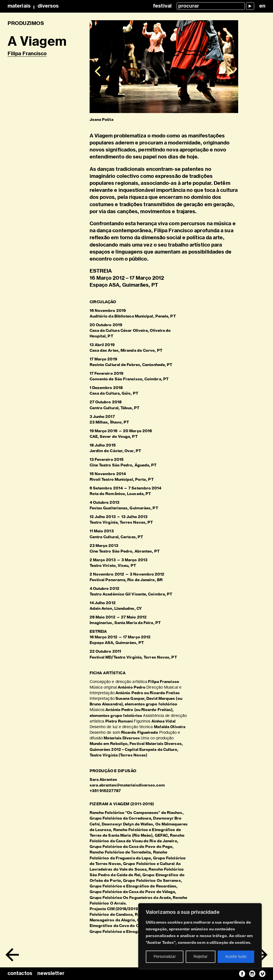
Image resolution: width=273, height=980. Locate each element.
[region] (200, 936)
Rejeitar (201, 957)
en (262, 6)
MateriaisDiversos (33, 6)
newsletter (51, 974)
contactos (20, 974)
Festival (162, 6)
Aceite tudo (236, 957)
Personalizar (165, 957)
